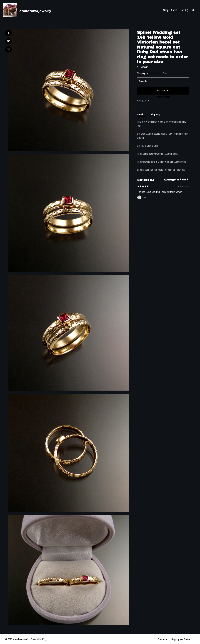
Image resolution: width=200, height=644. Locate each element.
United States (155, 73)
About (174, 10)
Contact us (163, 639)
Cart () (184, 10)
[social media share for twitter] (9, 42)
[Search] (193, 11)
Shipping (156, 114)
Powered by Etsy (39, 639)
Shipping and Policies (181, 639)
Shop (166, 10)
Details (141, 114)
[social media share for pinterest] (9, 50)
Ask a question (143, 101)
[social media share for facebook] (8, 33)
